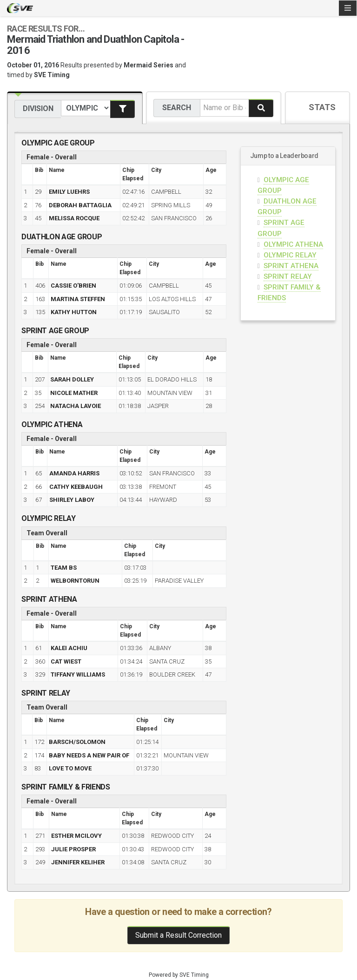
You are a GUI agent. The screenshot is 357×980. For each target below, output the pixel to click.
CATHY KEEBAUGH (76, 487)
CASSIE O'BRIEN (73, 286)
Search (177, 108)
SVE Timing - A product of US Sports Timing (20, 8)
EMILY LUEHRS (69, 192)
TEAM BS (64, 568)
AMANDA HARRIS (74, 473)
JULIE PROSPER (73, 849)
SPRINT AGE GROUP (55, 331)
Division (38, 109)
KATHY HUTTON (74, 312)
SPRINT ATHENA (291, 266)
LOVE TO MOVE (70, 768)
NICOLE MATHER (74, 393)
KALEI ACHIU (69, 648)
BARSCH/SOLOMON (77, 742)
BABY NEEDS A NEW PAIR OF (89, 755)
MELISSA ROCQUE (74, 218)
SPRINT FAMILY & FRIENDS (66, 787)
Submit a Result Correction (178, 935)
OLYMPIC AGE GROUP (58, 143)
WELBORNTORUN (75, 581)
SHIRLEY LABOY (72, 500)
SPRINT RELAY (288, 276)
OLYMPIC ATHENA (293, 244)
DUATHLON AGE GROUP (62, 237)
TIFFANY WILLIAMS (78, 674)
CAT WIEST (66, 661)
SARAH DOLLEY (72, 379)
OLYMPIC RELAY (290, 255)
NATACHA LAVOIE (76, 406)
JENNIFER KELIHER (78, 862)
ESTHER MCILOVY (76, 836)
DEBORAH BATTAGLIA (80, 205)
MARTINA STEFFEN (78, 299)
